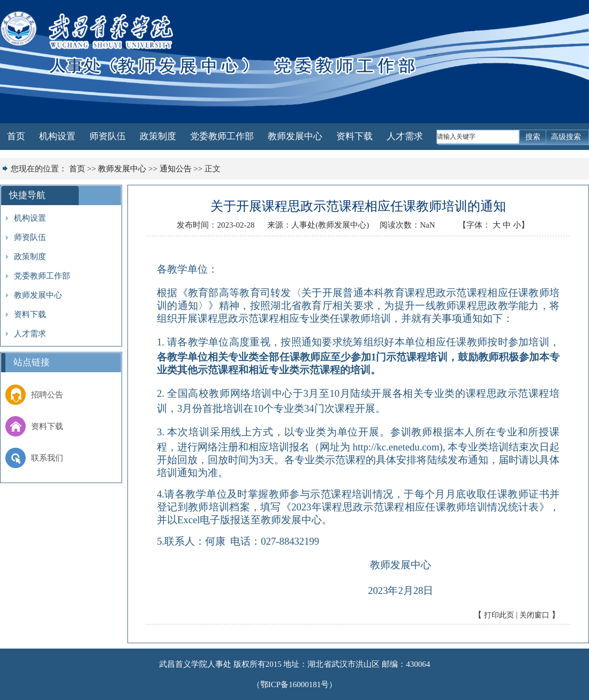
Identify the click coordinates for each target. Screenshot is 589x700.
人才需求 (405, 136)
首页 (16, 136)
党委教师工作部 (222, 136)
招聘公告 (34, 395)
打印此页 (499, 615)
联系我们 (34, 458)
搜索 (533, 137)
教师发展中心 (295, 136)
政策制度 (158, 136)
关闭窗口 (534, 615)
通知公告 (176, 169)
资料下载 (354, 136)
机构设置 (57, 136)
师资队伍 (108, 136)
